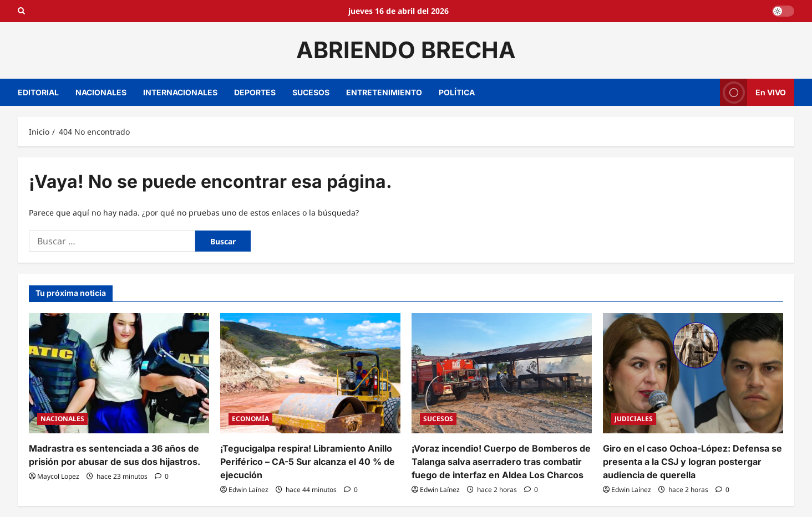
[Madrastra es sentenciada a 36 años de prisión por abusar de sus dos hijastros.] (119, 373)
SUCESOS (311, 92)
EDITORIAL (38, 92)
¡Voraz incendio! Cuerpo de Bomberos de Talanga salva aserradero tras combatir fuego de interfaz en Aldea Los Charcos (501, 462)
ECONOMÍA (250, 419)
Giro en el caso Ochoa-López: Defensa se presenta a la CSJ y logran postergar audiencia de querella (692, 462)
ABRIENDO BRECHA (406, 50)
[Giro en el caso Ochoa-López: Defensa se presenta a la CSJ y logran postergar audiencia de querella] (693, 373)
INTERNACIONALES (180, 92)
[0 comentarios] (162, 476)
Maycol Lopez (58, 476)
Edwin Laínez (248, 490)
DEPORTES (255, 92)
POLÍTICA (457, 92)
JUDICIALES (634, 419)
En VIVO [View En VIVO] (753, 92)
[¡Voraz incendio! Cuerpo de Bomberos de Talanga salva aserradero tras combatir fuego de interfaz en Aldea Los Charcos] (502, 373)
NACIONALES (101, 92)
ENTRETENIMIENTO (384, 92)
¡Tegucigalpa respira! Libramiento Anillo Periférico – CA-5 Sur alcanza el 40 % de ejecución (308, 462)
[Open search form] (21, 11)
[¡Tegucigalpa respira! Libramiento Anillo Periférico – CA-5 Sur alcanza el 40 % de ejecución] (310, 373)
